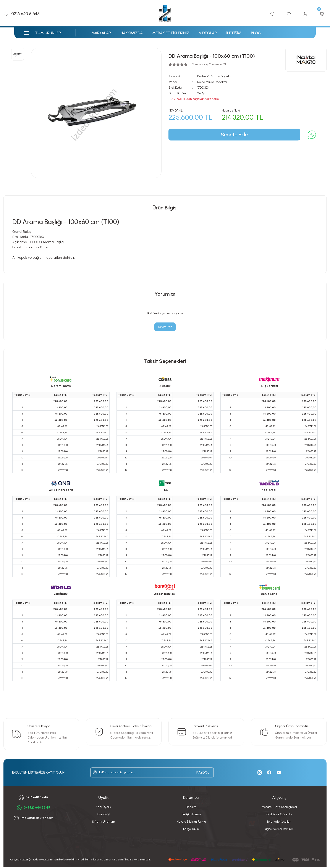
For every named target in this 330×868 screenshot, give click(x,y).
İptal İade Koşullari (279, 822)
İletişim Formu (191, 814)
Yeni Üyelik (104, 807)
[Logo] (165, 14)
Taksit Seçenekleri (165, 361)
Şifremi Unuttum (104, 822)
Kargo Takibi (191, 829)
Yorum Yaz (165, 327)
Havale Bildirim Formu (191, 822)
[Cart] (322, 14)
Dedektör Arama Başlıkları (215, 76)
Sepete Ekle (234, 135)
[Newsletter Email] (152, 772)
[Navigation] (49, 33)
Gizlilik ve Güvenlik (279, 814)
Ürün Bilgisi (165, 208)
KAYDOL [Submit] (203, 772)
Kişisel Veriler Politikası (279, 829)
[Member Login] (305, 14)
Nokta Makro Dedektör (212, 82)
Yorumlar (165, 294)
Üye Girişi (104, 814)
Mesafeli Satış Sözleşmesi (279, 807)
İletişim (191, 807)
